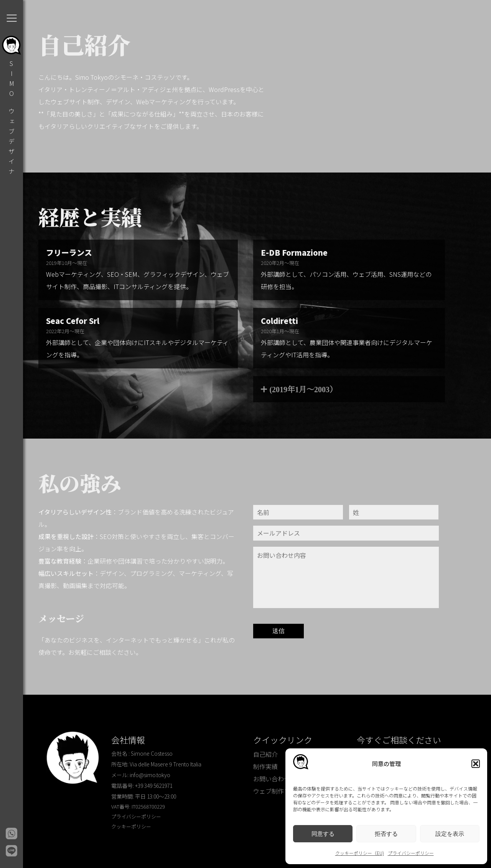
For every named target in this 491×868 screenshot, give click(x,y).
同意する (323, 834)
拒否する (386, 834)
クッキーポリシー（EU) (360, 853)
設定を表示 (450, 834)
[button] (476, 764)
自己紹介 (265, 754)
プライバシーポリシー (411, 853)
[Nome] (298, 512)
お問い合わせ (272, 779)
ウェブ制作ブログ (278, 791)
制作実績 (265, 766)
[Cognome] (394, 512)
